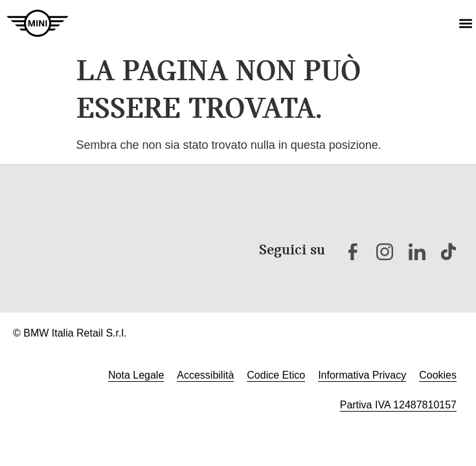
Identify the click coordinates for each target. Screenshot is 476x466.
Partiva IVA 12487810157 (398, 405)
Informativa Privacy (362, 375)
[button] (465, 24)
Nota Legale (136, 375)
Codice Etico (276, 375)
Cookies (438, 375)
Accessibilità (205, 375)
